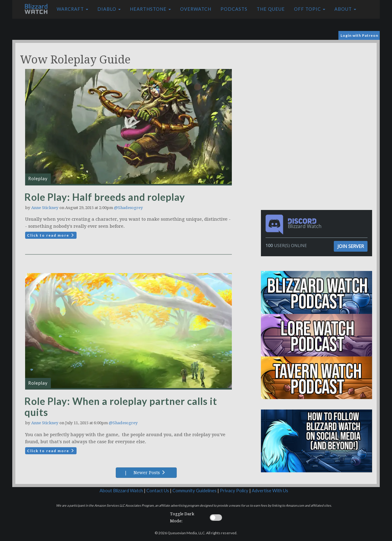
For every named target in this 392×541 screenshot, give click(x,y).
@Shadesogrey (128, 208)
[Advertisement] (318, 86)
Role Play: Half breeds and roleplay (105, 197)
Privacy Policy (234, 491)
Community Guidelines (194, 491)
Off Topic (310, 9)
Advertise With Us (270, 491)
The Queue (271, 9)
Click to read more (51, 235)
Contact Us (158, 491)
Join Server (351, 246)
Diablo (109, 9)
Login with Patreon (359, 35)
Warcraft (72, 9)
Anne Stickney (45, 208)
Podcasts (234, 9)
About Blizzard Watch (121, 491)
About (345, 9)
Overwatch (196, 9)
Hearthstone (150, 9)
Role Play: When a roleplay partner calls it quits (121, 407)
